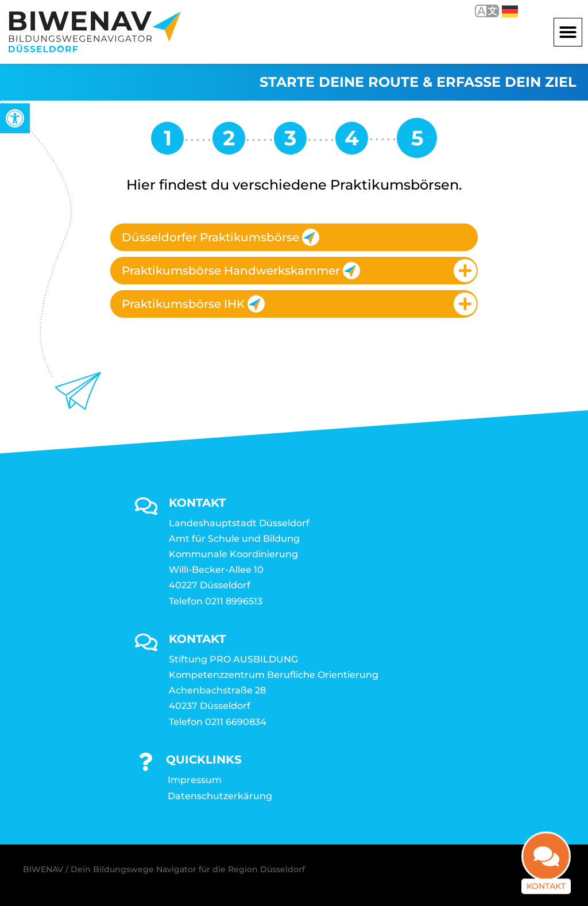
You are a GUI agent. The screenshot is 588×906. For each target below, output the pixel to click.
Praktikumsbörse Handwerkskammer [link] (241, 271)
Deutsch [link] (510, 11)
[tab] (294, 237)
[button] (568, 32)
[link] (15, 118)
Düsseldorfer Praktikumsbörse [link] (220, 237)
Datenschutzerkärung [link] (220, 796)
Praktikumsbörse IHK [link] (193, 304)
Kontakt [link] (546, 870)
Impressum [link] (195, 780)
